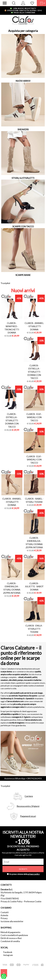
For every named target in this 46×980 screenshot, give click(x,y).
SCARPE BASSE (23, 275)
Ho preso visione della (24, 874)
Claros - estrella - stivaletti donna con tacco (34, 372)
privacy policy (34, 874)
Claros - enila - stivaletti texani (34, 629)
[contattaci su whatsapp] (4, 976)
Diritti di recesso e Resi (11, 938)
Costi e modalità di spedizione (14, 935)
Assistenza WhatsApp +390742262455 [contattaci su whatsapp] (23, 778)
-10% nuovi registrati (23, 8)
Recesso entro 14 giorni (28, 806)
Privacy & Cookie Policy (12, 901)
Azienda (4, 915)
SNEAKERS (23, 129)
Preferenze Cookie (33, 901)
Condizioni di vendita (10, 941)
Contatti (5, 912)
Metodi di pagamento (10, 932)
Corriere (29, 796)
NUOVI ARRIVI (23, 81)
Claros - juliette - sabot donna (34, 586)
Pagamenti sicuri (28, 816)
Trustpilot (5, 283)
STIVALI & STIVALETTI (23, 178)
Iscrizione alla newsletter (12, 921)
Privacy (4, 918)
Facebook (8, 952)
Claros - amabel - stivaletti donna (34, 326)
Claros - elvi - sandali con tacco (34, 417)
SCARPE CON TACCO (23, 226)
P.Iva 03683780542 (10, 898)
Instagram (8, 955)
